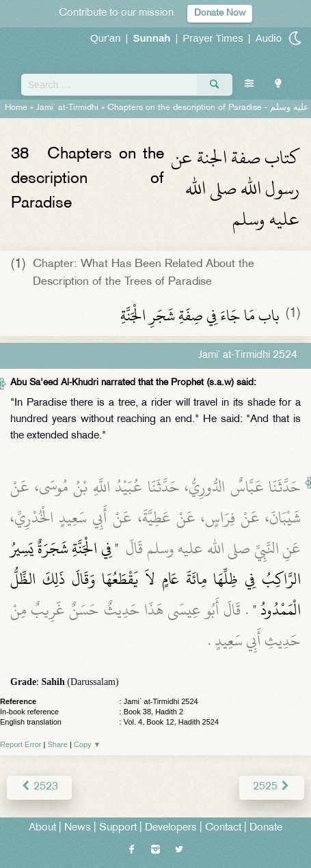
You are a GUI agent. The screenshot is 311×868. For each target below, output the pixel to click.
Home (16, 108)
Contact (223, 828)
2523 (39, 787)
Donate (266, 828)
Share (58, 744)
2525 (272, 787)
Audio (269, 38)
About (42, 828)
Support (118, 828)
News (78, 828)
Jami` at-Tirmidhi (67, 108)
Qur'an (106, 38)
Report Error (21, 744)
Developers (171, 828)
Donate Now (220, 13)
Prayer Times (213, 38)
